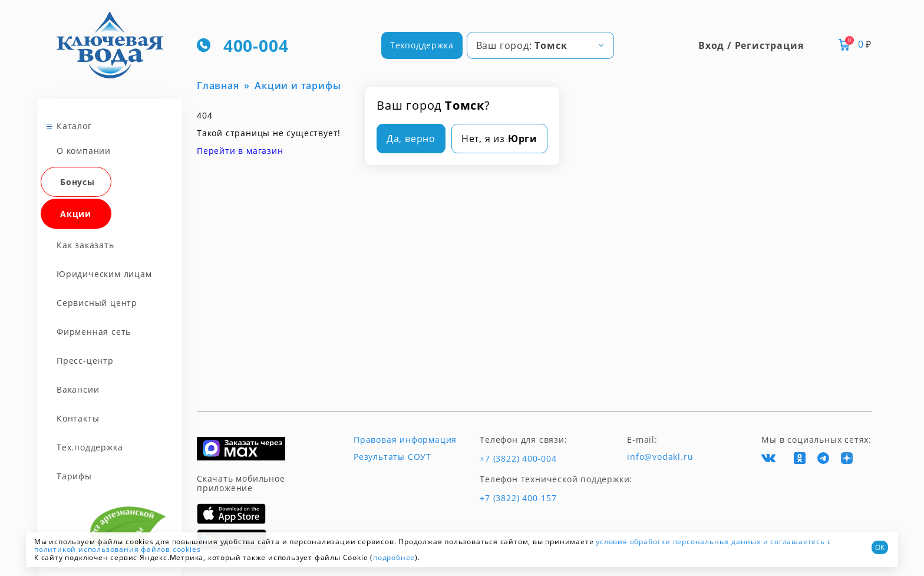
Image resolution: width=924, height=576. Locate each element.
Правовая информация (405, 440)
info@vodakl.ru (660, 457)
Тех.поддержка (90, 447)
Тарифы (74, 476)
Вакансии (78, 389)
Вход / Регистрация (751, 45)
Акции (76, 214)
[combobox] (540, 45)
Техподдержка (422, 45)
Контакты (78, 418)
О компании (84, 151)
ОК (880, 547)
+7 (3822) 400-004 (518, 459)
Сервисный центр (97, 303)
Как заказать (85, 245)
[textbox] (540, 45)
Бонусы (77, 182)
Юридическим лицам (104, 274)
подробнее (394, 557)
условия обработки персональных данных (678, 542)
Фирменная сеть (94, 332)
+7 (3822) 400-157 (518, 498)
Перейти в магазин (240, 151)
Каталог (74, 126)
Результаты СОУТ (392, 457)
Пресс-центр (85, 361)
